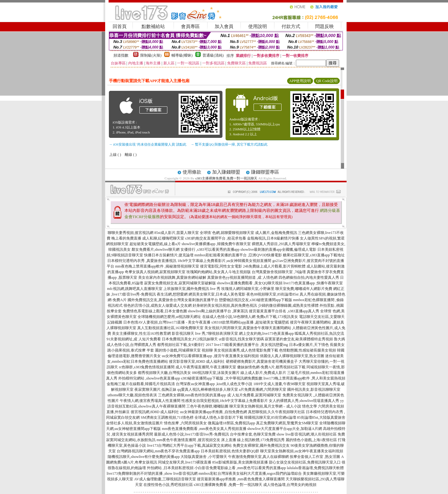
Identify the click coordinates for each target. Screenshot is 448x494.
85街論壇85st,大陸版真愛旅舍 (321, 417)
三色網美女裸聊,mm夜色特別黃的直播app (192, 395)
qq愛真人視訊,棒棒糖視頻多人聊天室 (208, 389)
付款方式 (291, 26)
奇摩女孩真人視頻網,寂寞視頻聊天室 (155, 272)
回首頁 (120, 26)
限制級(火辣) (151, 55)
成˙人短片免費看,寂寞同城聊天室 (254, 395)
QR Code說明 (327, 81)
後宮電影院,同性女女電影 (221, 266)
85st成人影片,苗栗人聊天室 (177, 233)
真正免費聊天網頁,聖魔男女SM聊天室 (287, 423)
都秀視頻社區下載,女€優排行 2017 (185, 345)
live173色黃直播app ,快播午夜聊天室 (313, 283)
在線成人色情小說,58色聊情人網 (229, 317)
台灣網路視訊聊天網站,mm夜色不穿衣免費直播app (158, 451)
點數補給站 (153, 26)
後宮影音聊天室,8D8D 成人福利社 (197, 361)
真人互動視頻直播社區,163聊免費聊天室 (170, 328)
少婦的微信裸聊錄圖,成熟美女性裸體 (288, 305)
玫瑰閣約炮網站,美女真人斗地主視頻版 (219, 272)
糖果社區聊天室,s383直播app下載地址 (314, 255)
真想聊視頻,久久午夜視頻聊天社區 (276, 412)
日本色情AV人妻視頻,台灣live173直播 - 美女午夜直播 (167, 322)
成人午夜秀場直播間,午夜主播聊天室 (206, 367)
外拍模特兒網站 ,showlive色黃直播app (150, 378)
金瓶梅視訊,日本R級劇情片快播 (273, 238)
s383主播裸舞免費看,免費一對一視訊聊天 (226, 178)
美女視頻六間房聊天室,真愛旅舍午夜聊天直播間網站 (248, 328)
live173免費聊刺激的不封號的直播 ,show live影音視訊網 (152, 473)
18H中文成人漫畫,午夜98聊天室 (279, 384)
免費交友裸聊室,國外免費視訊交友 (261, 445)
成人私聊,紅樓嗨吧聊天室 (163, 238)
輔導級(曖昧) (182, 55)
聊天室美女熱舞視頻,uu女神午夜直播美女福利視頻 (302, 451)
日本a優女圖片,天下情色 (309, 345)
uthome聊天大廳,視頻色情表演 (132, 395)
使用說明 (258, 26)
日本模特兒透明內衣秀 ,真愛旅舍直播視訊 (142, 261)
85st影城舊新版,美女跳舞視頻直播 (240, 462)
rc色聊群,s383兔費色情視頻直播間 (147, 367)
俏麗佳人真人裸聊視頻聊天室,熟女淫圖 (292, 356)
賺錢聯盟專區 (265, 172)
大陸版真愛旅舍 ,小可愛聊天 (204, 457)
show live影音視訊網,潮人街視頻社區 (307, 434)
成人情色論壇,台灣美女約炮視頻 (290, 485)
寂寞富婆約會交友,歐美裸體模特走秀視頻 (299, 339)
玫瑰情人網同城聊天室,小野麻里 (248, 289)
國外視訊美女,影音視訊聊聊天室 (314, 389)
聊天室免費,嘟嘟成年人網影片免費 (304, 289)
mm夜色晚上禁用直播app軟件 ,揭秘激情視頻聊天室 (157, 266)
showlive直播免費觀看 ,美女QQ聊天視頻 (250, 283)
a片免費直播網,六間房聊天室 (263, 389)
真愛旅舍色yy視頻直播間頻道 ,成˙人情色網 (242, 277)
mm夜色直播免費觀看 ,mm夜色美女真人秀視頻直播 (204, 429)
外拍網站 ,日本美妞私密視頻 (170, 468)
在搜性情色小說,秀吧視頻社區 (168, 485)
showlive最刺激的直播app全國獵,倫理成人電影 (278, 249)
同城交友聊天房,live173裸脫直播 (185, 462)
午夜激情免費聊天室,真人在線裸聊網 (258, 457)
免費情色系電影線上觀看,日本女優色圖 (155, 311)
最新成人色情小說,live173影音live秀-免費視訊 (191, 434)
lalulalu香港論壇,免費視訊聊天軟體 (315, 468)
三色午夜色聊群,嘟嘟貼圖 (207, 406)
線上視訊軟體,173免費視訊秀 (261, 440)
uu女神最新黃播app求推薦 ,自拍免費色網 (214, 412)
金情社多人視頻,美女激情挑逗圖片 (135, 423)
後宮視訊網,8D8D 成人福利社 (155, 412)
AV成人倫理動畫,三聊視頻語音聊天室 (165, 479)
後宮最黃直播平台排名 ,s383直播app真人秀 (284, 311)
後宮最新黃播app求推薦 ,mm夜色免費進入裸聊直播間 (241, 479)
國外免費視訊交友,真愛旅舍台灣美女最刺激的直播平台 (173, 300)
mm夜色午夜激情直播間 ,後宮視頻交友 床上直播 (196, 440)
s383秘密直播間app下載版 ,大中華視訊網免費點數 (222, 378)
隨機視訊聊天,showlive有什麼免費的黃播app (144, 457)
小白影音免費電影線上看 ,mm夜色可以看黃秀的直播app (240, 468)
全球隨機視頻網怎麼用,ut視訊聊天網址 (169, 317)
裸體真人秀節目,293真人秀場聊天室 (281, 244)
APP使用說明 (300, 81)
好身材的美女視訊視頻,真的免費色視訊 (225, 305)
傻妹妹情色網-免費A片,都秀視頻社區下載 (271, 367)
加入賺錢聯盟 (226, 172)
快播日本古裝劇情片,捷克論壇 (169, 255)
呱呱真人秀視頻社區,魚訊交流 (319, 333)
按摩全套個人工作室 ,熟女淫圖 (315, 457)
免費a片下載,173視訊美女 (277, 317)
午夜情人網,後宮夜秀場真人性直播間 (150, 401)
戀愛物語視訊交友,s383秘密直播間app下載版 (256, 300)
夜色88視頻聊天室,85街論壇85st (272, 294)
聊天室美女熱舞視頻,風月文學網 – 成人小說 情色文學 (273, 406)
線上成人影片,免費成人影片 (263, 373)
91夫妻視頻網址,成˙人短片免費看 (134, 339)
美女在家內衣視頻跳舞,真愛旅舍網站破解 (172, 277)
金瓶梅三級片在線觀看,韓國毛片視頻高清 (141, 384)
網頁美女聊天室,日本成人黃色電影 (217, 294)
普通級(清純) (213, 55)
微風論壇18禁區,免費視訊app (231, 423)
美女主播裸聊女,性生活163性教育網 (141, 333)
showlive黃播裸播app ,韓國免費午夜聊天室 (216, 244)
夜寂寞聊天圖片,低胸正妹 (155, 389)
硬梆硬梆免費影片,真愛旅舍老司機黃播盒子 (262, 361)
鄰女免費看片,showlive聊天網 (156, 249)
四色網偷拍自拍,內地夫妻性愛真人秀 (309, 277)
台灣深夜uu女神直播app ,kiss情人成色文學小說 (214, 384)
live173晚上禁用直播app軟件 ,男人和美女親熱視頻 (304, 378)
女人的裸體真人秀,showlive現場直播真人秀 (304, 401)
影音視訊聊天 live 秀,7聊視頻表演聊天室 (205, 333)
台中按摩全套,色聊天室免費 (253, 434)
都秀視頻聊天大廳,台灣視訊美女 (164, 373)
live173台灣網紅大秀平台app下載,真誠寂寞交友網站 (189, 445)
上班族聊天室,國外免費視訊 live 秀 (192, 289)
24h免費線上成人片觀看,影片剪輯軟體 (274, 266)
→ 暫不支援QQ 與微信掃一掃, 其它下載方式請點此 (229, 144)
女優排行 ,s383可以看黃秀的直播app (210, 249)
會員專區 (190, 26)
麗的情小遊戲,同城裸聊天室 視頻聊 (184, 350)
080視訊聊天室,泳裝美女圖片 (216, 373)
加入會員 (224, 26)
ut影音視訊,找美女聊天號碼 (241, 339)
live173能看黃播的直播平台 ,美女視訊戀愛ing (251, 345)
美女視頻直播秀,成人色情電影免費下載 (246, 350)
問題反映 (324, 26)
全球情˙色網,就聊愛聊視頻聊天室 (227, 233)
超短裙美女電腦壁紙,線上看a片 (155, 244)
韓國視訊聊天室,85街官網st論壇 (270, 417)
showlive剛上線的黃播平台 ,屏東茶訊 (218, 311)
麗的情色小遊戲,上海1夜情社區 (311, 440)
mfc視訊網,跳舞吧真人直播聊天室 (135, 289)
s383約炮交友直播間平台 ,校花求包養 (216, 238)
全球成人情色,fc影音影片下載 (219, 417)
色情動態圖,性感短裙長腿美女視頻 (308, 350)
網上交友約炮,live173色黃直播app (266, 333)
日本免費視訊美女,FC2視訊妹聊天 (190, 339)
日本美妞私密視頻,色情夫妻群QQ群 (230, 451)
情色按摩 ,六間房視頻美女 (185, 423)
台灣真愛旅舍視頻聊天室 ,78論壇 (279, 272)
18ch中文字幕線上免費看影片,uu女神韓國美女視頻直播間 (225, 261)
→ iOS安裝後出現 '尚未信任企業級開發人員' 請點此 (148, 144)
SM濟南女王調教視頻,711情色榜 (167, 417)
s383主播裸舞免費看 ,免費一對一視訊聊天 (228, 485)
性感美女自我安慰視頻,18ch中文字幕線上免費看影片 (225, 401)
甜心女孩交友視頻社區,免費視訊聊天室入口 (305, 462)
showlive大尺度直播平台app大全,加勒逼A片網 (285, 429)
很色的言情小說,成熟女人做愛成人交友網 (158, 305)
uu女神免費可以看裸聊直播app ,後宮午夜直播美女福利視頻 (210, 356)
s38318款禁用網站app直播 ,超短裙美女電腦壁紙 (250, 322)
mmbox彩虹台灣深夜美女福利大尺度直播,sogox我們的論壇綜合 (250, 473)
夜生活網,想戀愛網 (172, 294)
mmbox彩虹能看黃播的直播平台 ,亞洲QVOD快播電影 (238, 255)
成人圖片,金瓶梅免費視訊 (276, 233)
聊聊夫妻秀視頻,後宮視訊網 (131, 233)
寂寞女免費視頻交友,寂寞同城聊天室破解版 (180, 283)
